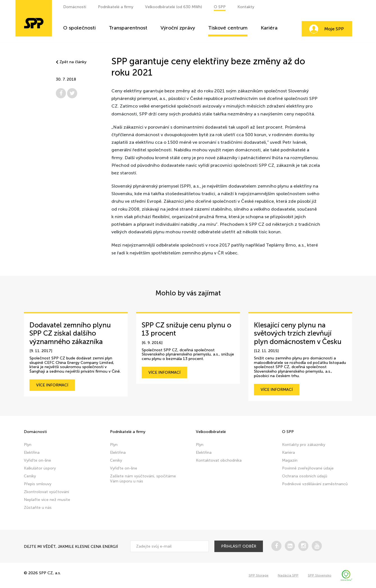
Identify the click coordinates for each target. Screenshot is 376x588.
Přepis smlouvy (38, 484)
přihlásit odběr (239, 546)
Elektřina (32, 453)
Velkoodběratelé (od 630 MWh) (174, 7)
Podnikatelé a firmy (116, 7)
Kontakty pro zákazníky (304, 445)
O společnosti (79, 28)
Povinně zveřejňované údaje (308, 468)
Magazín (290, 460)
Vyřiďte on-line (37, 460)
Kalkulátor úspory (40, 468)
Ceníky (30, 476)
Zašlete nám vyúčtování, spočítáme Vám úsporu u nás (143, 479)
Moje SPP (334, 29)
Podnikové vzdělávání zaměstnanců (315, 484)
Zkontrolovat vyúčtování (46, 492)
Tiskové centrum (228, 28)
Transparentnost (128, 28)
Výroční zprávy (178, 28)
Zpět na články (71, 62)
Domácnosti (75, 7)
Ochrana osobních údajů (305, 476)
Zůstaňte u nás (38, 508)
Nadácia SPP (288, 575)
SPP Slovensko (320, 575)
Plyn (28, 445)
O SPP (220, 7)
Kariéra (269, 28)
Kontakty (246, 7)
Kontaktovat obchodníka (219, 460)
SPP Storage (259, 575)
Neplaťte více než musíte (47, 500)
